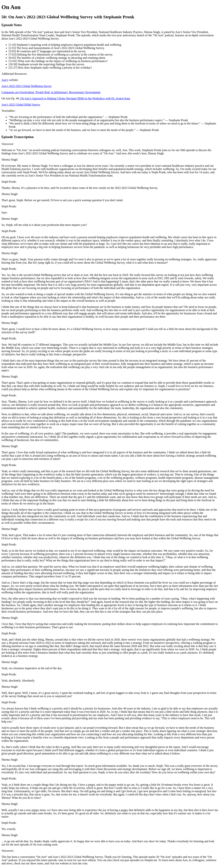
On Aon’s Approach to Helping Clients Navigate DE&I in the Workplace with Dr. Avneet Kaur (75, 98)
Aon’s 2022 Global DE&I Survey (21, 105)
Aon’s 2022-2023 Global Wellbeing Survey (27, 86)
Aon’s (5, 80)
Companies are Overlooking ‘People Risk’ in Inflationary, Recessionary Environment (51, 92)
